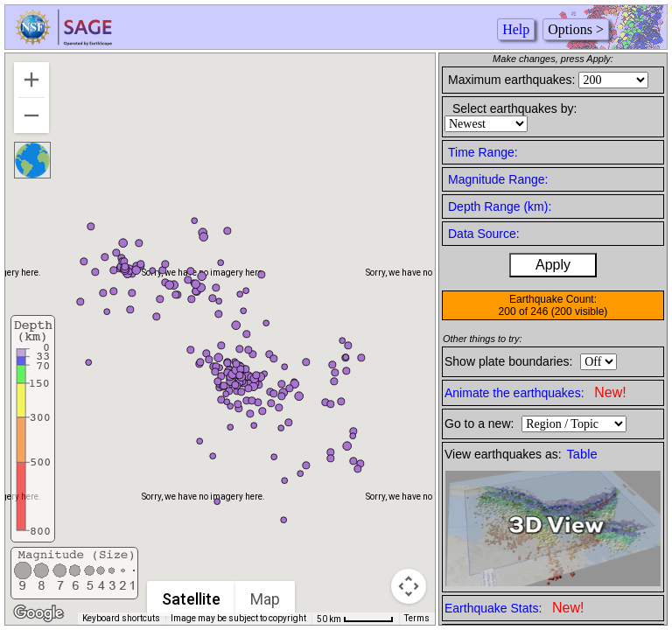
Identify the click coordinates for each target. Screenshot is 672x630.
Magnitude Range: (498, 179)
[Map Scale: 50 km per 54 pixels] (355, 619)
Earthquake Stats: (514, 608)
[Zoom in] (31, 80)
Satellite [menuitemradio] (191, 599)
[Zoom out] (31, 115)
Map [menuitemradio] (265, 599)
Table (582, 454)
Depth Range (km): (500, 206)
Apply (553, 265)
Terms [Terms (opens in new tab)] (417, 618)
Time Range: (483, 152)
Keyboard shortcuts (121, 618)
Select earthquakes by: (514, 108)
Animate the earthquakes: (535, 392)
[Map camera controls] (409, 586)
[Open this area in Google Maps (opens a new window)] (38, 613)
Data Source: (484, 234)
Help (516, 29)
